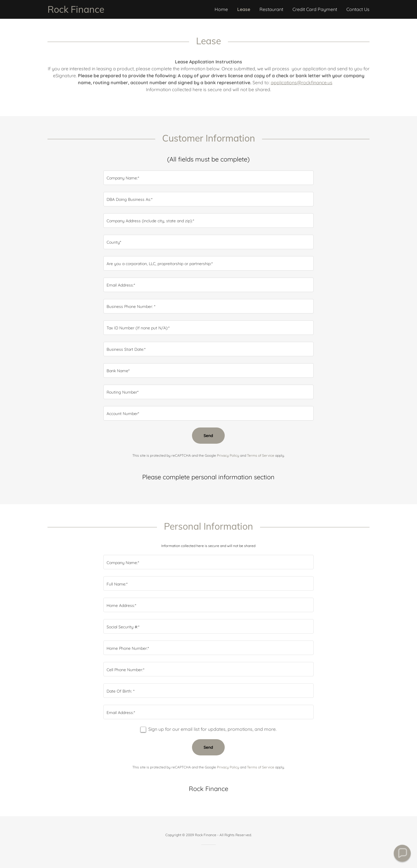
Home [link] (221, 9)
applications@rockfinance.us (302, 82)
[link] (128, 11)
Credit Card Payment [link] (315, 9)
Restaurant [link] (271, 9)
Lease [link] (244, 9)
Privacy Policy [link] (228, 455)
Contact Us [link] (358, 9)
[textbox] (208, 178)
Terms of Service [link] (261, 455)
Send (208, 436)
